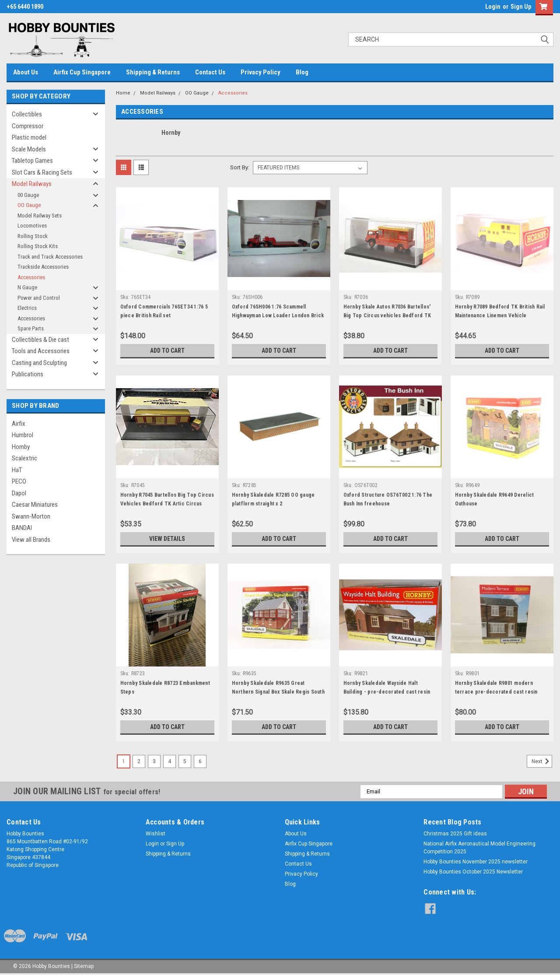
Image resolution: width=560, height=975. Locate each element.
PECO (19, 481)
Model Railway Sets (40, 216)
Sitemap (84, 966)
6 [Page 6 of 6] (200, 761)
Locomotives (32, 226)
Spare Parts (31, 328)
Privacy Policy (261, 72)
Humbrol (23, 435)
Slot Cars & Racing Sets (42, 172)
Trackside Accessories (43, 267)
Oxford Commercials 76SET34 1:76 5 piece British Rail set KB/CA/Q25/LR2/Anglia (164, 316)
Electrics (27, 308)
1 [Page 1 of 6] (124, 761)
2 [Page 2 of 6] (139, 761)
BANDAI (22, 528)
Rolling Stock (33, 236)
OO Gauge (29, 205)
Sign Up (521, 7)
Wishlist (156, 834)
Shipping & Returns (153, 72)
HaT (17, 470)
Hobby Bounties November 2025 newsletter (476, 862)
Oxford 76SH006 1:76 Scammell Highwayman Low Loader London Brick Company (278, 316)
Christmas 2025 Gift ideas (455, 834)
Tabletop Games (32, 161)
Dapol (19, 493)
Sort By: (240, 167)
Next (542, 761)
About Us (26, 72)
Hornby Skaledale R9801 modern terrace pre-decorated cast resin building (496, 692)
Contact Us (210, 72)
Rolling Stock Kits (38, 246)
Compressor (28, 126)
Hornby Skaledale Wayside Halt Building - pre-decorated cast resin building (387, 692)
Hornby (21, 447)
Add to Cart (167, 351)
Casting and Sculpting (39, 363)
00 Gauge (28, 195)
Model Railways (32, 184)
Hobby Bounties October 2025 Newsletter (473, 872)
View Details (167, 539)
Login (493, 7)
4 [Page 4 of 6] (170, 761)
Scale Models (29, 149)
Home (123, 93)
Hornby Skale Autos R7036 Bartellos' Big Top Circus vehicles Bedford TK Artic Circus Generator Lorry (387, 316)
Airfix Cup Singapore (82, 72)
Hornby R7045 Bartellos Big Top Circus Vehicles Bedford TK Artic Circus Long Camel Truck (167, 504)
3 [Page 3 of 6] (154, 761)
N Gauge (27, 287)
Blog (302, 72)
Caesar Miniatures (35, 505)
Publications (28, 374)
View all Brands (31, 540)
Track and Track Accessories (50, 257)
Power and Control (39, 298)
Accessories (31, 277)
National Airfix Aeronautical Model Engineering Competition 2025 (479, 848)
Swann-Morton (31, 516)
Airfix (19, 424)
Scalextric (24, 458)
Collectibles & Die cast (40, 340)
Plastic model (29, 137)
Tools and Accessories (41, 351)
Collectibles (27, 114)
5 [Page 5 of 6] (185, 761)
